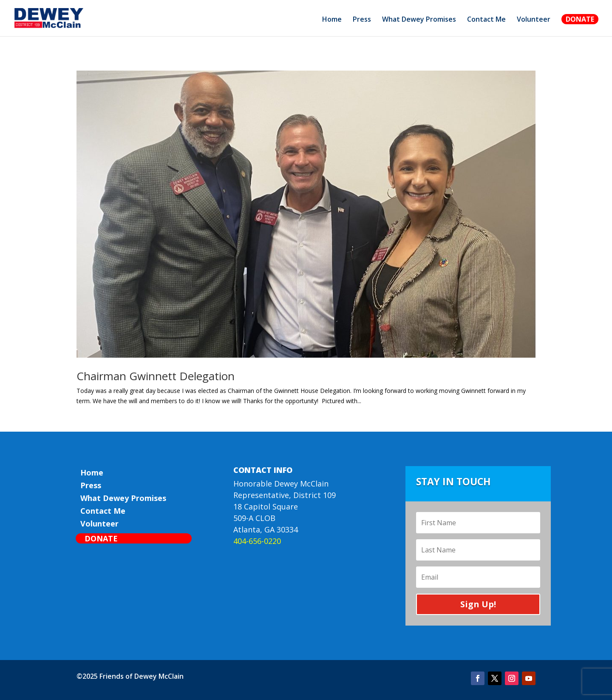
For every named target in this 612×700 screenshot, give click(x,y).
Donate (580, 19)
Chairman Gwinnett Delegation (156, 376)
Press (362, 20)
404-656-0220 (257, 541)
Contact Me (486, 20)
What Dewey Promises (419, 20)
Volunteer (534, 20)
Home (332, 20)
